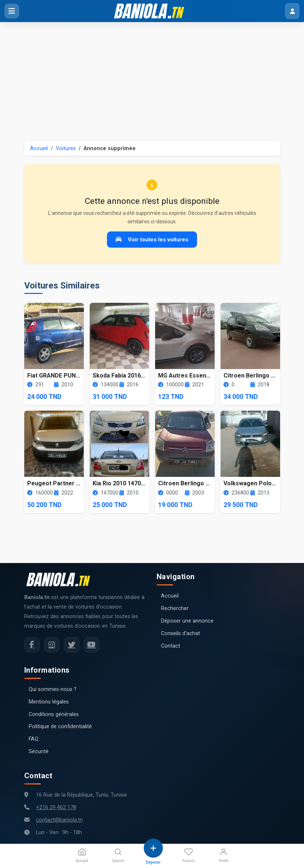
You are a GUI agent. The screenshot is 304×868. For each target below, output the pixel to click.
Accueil (39, 148)
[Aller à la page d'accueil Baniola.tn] (61, 580)
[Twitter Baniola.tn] (72, 645)
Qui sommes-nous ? (53, 689)
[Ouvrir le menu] (12, 11)
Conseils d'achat (180, 633)
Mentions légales (49, 702)
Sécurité (39, 752)
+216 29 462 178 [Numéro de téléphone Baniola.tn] (56, 807)
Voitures (66, 148)
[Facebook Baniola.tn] (32, 645)
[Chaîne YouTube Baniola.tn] (92, 645)
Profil (224, 855)
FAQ (33, 739)
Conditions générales (54, 714)
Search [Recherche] (118, 855)
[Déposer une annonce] (153, 852)
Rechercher (175, 608)
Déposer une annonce (187, 621)
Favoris (189, 855)
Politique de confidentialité (60, 727)
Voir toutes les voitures (152, 240)
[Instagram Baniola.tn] (52, 645)
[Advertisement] (152, 77)
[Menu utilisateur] (292, 11)
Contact (171, 646)
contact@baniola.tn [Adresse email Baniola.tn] (59, 820)
